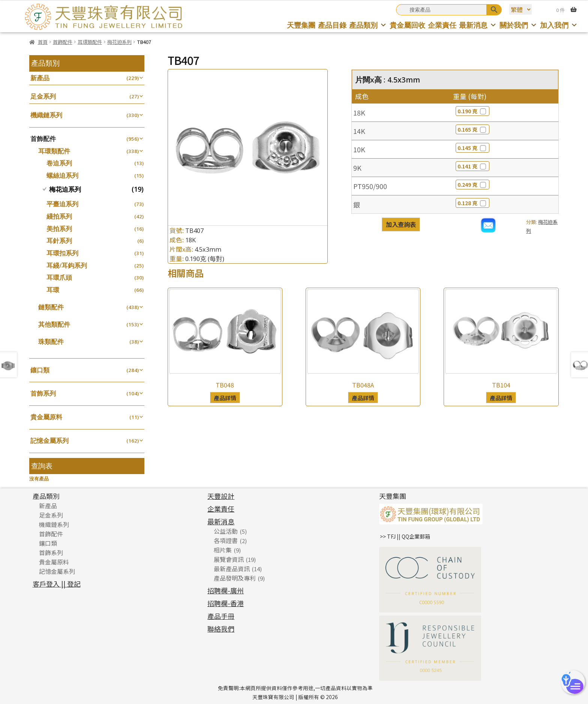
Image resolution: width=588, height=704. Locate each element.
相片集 (223, 550)
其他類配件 (54, 324)
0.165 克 (472, 129)
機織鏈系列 (46, 115)
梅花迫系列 (119, 42)
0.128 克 (472, 203)
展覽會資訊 (229, 559)
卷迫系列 (59, 163)
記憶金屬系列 (49, 441)
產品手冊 (221, 616)
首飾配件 (63, 42)
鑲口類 (40, 370)
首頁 (43, 42)
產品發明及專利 (235, 578)
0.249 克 (472, 185)
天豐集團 (301, 25)
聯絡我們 (221, 629)
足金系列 (43, 96)
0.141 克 (472, 166)
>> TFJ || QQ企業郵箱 (405, 536)
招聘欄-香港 (226, 603)
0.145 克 (472, 148)
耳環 (53, 290)
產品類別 (368, 25)
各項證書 (226, 540)
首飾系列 (43, 393)
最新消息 (478, 25)
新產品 (40, 78)
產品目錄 (332, 25)
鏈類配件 (51, 307)
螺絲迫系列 (62, 175)
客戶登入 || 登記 (57, 584)
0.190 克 (472, 111)
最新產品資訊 (232, 569)
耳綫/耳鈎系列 (67, 265)
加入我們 (559, 25)
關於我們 (518, 25)
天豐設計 (221, 496)
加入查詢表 (401, 224)
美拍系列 (59, 229)
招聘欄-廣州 (226, 590)
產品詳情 (225, 398)
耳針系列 (59, 241)
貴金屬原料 (46, 417)
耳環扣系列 (62, 253)
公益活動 (226, 531)
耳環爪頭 (59, 277)
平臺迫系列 (62, 204)
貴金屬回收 (407, 25)
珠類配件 (51, 341)
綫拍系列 (59, 216)
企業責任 (442, 25)
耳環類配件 (90, 42)
